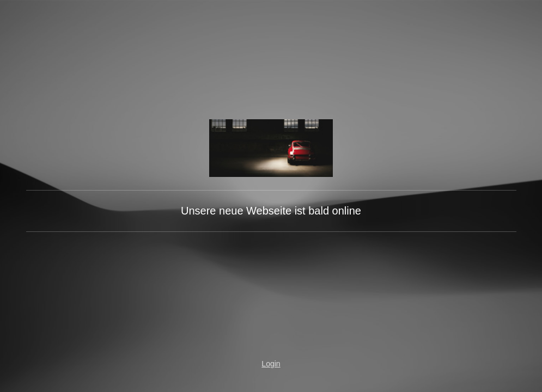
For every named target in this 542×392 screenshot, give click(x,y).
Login (271, 364)
